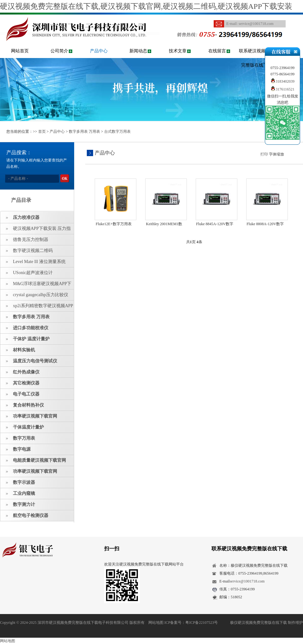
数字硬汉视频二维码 (33, 251)
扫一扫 (112, 549)
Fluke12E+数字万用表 (113, 224)
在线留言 (217, 51)
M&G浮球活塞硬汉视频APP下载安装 (36, 285)
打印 (264, 154)
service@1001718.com (256, 24)
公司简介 (59, 51)
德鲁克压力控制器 (31, 240)
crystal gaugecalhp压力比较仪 (41, 295)
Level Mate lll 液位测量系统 (39, 262)
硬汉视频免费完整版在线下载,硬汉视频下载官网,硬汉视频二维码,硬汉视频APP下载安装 (146, 6)
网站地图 (156, 623)
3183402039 (282, 81)
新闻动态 (138, 51)
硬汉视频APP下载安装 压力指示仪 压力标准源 (36, 230)
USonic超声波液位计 (33, 273)
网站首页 (20, 51)
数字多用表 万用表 (84, 132)
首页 (42, 132)
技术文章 (178, 51)
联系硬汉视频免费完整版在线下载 (257, 58)
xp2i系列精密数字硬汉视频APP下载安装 (37, 307)
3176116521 (282, 89)
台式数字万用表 (117, 132)
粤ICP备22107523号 (202, 623)
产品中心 (99, 51)
